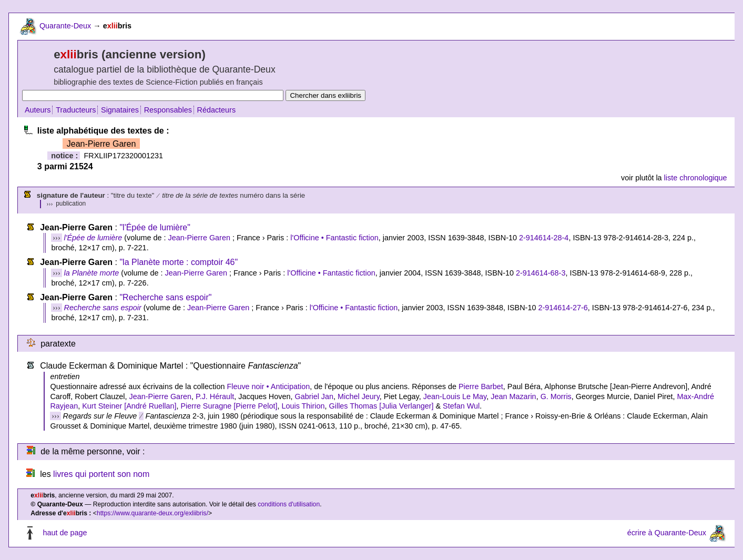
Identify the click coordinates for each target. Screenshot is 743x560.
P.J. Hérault (215, 396)
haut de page (65, 533)
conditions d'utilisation (289, 504)
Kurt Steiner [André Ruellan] (129, 406)
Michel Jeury (359, 396)
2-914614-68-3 (541, 273)
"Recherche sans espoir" (165, 297)
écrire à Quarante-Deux (667, 533)
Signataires (120, 110)
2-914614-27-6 (563, 308)
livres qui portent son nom (101, 474)
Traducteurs (76, 110)
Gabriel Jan (314, 396)
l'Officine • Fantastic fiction (334, 238)
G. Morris (556, 396)
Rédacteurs (217, 110)
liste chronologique (696, 178)
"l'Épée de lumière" (155, 227)
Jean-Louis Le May (455, 396)
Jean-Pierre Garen (199, 238)
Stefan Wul (461, 406)
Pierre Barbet (481, 386)
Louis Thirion (303, 406)
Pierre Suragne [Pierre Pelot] (229, 406)
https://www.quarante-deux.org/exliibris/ (152, 513)
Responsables (168, 110)
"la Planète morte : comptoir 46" (179, 262)
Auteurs (38, 110)
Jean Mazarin (513, 396)
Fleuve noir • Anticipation (268, 386)
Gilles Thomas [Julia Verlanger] (381, 406)
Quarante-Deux (65, 26)
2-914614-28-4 (544, 238)
